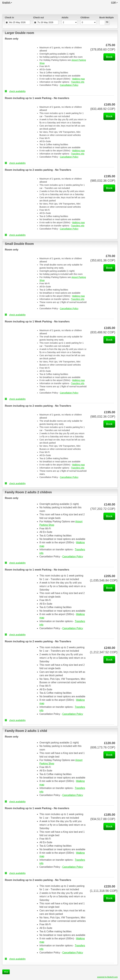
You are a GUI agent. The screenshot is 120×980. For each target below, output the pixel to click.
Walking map (78, 79)
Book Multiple (107, 18)
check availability (15, 91)
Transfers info (78, 82)
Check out (39, 18)
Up (6, 972)
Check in (9, 18)
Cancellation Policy (69, 85)
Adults (65, 18)
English (7, 3)
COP (114, 3)
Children (85, 18)
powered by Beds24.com (107, 977)
